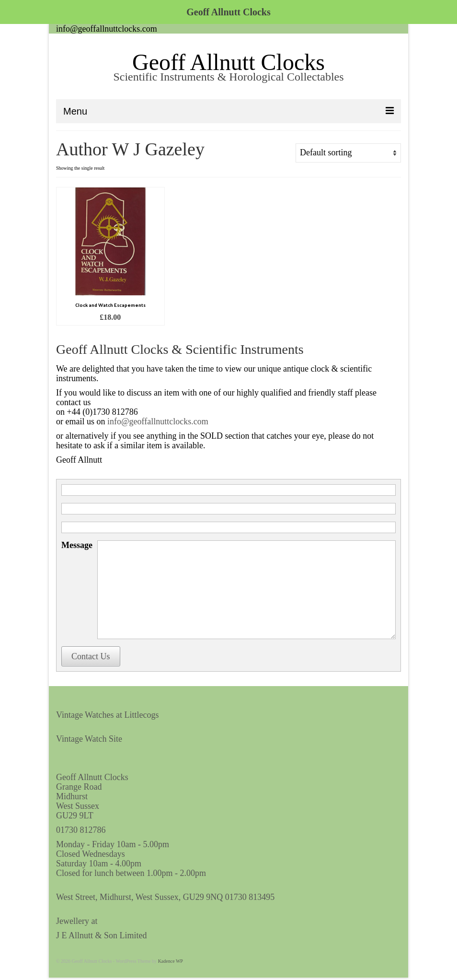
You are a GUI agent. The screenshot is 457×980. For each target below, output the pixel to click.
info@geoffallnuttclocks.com (107, 29)
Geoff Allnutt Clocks (228, 62)
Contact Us (91, 656)
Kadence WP (171, 961)
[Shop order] (348, 153)
